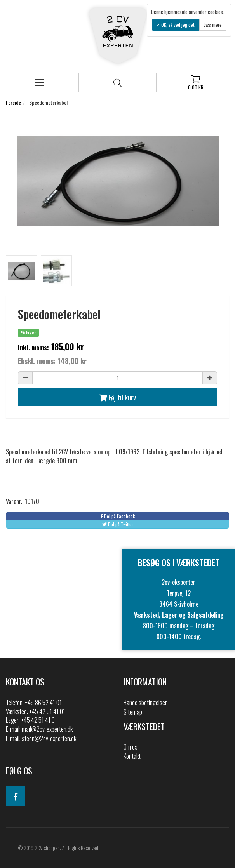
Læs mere (213, 25)
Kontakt (132, 756)
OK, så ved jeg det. (178, 25)
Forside (13, 102)
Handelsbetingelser (145, 703)
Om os (131, 747)
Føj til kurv (117, 397)
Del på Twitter (118, 524)
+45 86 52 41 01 (43, 703)
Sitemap (133, 712)
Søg (117, 83)
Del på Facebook (118, 516)
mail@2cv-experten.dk (47, 729)
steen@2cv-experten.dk (49, 738)
